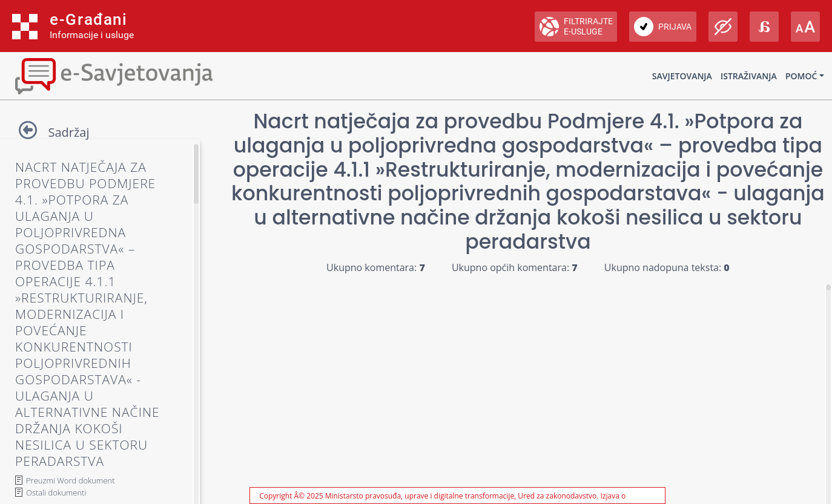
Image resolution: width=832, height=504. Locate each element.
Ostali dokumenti (56, 493)
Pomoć (801, 76)
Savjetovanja (682, 76)
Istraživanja (749, 76)
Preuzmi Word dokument (71, 480)
